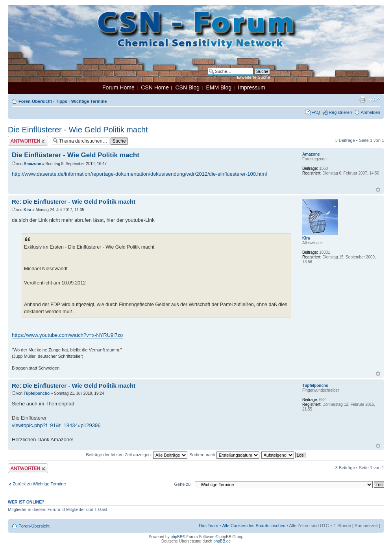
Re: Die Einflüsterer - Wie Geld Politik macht (74, 202)
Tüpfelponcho (37, 393)
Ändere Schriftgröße (374, 100)
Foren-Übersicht (35, 101)
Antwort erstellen (28, 141)
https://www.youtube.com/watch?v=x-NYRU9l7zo (67, 335)
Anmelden (370, 112)
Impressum (252, 87)
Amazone (32, 164)
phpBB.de (222, 541)
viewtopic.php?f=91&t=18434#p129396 (56, 425)
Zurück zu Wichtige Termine (39, 484)
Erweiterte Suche (253, 77)
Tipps (62, 101)
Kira (27, 210)
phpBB (176, 537)
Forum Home (118, 87)
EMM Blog (219, 87)
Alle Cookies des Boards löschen (254, 526)
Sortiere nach (224, 455)
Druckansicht (362, 100)
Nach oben (378, 190)
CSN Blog (187, 87)
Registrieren (340, 112)
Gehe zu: (183, 484)
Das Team (208, 526)
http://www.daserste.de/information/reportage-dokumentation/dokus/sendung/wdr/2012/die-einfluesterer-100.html (139, 174)
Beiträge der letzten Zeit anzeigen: (137, 455)
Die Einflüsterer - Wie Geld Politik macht (78, 130)
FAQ (316, 112)
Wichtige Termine (89, 101)
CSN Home (155, 87)
